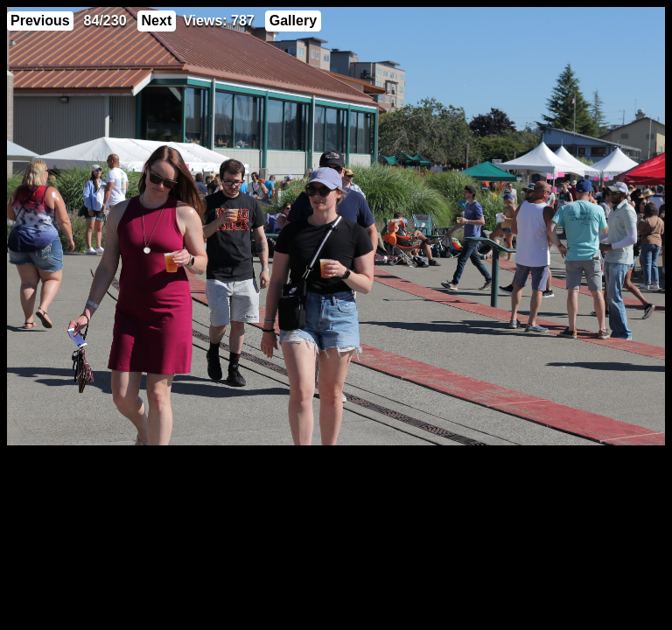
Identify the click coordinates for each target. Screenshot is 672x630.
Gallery (293, 21)
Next (157, 21)
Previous (40, 21)
